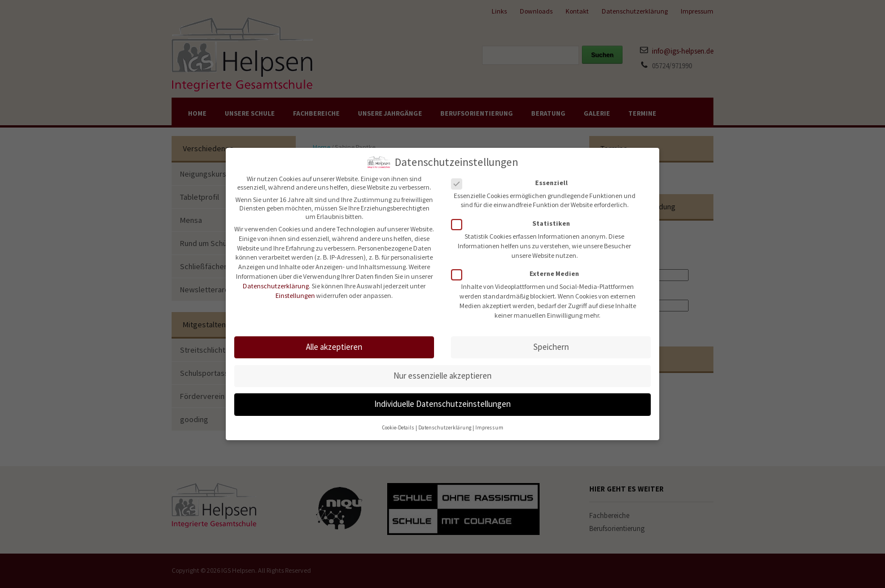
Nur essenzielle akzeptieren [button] (442, 369)
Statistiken (514, 218)
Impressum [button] (489, 422)
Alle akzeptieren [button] (334, 341)
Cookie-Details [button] (398, 422)
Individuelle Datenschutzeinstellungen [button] (442, 398)
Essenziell (513, 176)
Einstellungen (295, 289)
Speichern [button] (551, 341)
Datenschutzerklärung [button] (445, 422)
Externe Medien (519, 268)
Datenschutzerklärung (276, 280)
